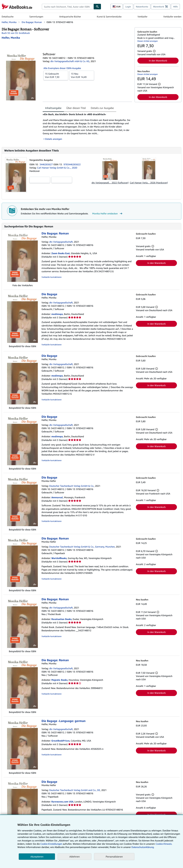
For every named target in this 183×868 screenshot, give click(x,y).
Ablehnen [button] (74, 857)
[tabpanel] (87, 127)
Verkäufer (142, 17)
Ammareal (57, 497)
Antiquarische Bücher (70, 17)
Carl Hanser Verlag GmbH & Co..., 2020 (57, 168)
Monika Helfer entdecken (108, 214)
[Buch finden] (97, 7)
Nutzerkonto (142, 7)
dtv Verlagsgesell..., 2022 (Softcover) (110, 183)
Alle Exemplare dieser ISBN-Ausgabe (62, 68)
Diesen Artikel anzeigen (148, 41)
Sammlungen (36, 17)
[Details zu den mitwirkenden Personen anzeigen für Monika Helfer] (11, 38)
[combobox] (68, 7)
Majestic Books (59, 680)
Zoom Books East (61, 253)
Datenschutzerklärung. (143, 847)
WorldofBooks (59, 558)
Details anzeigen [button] (54, 139)
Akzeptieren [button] (37, 857)
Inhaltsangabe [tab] (53, 108)
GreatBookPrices (60, 741)
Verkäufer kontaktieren (52, 277)
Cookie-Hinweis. (164, 844)
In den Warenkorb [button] (158, 61)
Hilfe (175, 7)
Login (128, 7)
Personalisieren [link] (114, 857)
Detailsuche (8, 17)
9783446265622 (72, 164)
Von (56, 75)
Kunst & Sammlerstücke (109, 17)
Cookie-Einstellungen (51, 844)
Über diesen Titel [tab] (76, 108)
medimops (57, 314)
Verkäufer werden (172, 17)
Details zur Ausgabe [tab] (102, 108)
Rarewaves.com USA (62, 802)
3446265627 (46, 164)
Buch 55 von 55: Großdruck (16, 33)
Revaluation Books (61, 619)
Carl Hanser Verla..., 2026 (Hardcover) (149, 183)
